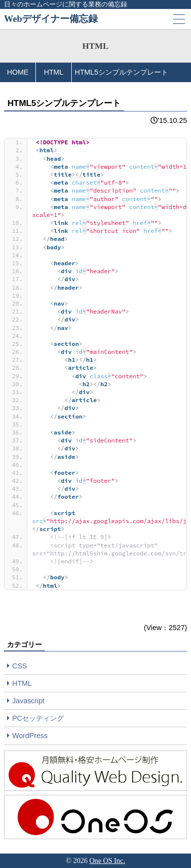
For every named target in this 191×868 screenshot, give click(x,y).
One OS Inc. (107, 861)
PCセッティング (38, 718)
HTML (22, 683)
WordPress (30, 736)
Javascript (29, 701)
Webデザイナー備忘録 (51, 19)
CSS (20, 666)
